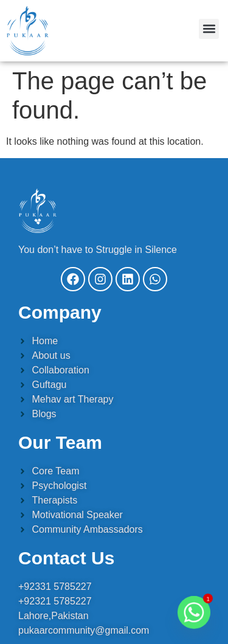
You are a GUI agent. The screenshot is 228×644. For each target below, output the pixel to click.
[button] (209, 29)
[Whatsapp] (194, 612)
